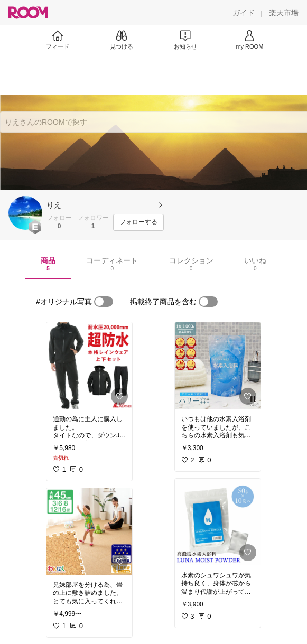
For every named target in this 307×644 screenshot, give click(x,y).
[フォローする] (138, 222)
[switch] (104, 302)
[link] (89, 366)
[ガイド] (244, 13)
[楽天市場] (284, 13)
